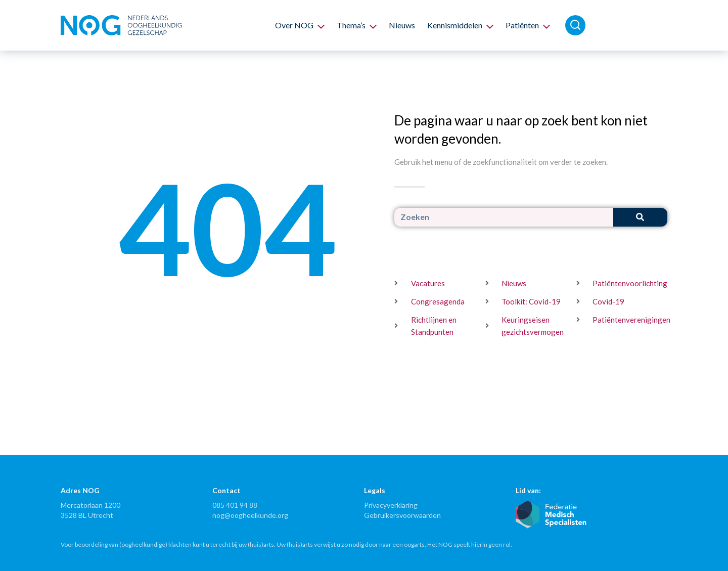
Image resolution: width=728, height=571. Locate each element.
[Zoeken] (640, 217)
